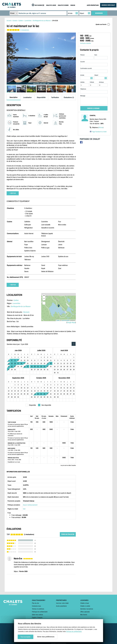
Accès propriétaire (61, 606)
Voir (24, 509)
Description (14, 97)
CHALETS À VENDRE (63, 5)
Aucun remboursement (30, 505)
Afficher (101, 127)
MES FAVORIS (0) (39, 5)
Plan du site (35, 603)
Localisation (27, 97)
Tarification (55, 97)
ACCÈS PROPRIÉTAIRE (93, 5)
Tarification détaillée (85, 43)
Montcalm (26, 312)
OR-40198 (55, 21)
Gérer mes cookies (37, 615)
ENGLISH (73, 5)
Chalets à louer (85, 603)
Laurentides (16, 303)
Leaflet (58, 320)
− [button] (44, 299)
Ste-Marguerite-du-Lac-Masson (21, 306)
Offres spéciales (85, 612)
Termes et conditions (38, 609)
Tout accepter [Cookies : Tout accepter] (26, 637)
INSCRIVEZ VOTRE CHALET (108, 5)
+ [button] (44, 296)
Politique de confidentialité (40, 612)
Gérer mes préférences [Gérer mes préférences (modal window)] (46, 637)
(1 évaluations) (25, 30)
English (34, 617)
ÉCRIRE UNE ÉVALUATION (68, 534)
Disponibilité (41, 97)
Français (40, 617)
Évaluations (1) (69, 97)
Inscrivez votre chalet (62, 603)
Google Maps (71, 322)
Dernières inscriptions (87, 609)
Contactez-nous (36, 606)
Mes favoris (84, 615)
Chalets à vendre (85, 606)
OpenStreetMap (66, 320)
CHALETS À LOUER (51, 5)
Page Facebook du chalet (99, 132)
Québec (16, 300)
